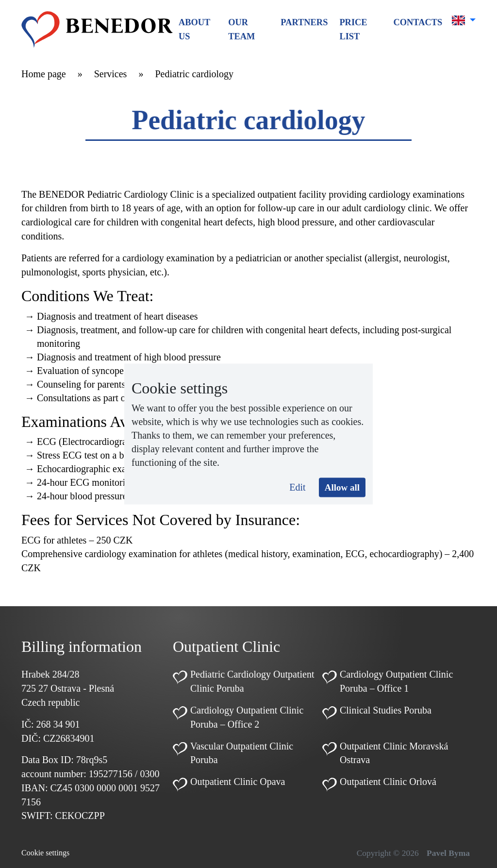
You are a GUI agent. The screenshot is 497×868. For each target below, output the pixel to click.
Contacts (418, 22)
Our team (241, 29)
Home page (44, 74)
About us (194, 29)
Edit (297, 487)
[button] (464, 20)
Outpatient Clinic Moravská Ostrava (394, 753)
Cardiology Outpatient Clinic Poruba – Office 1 (396, 681)
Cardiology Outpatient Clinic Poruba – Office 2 (247, 717)
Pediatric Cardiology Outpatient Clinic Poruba (252, 681)
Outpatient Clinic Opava (238, 782)
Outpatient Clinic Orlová (388, 782)
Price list (353, 29)
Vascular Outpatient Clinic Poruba (242, 753)
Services (111, 74)
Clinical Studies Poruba (386, 710)
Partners (304, 22)
